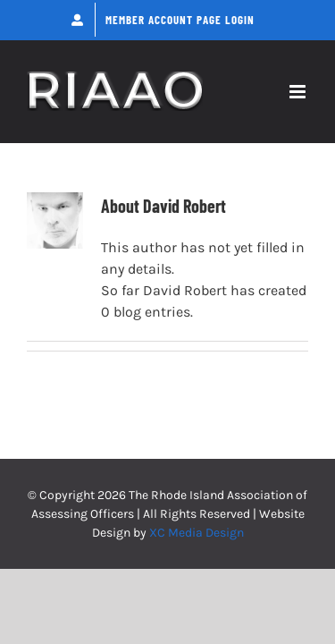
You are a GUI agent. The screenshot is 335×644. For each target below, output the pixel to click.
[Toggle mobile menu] (299, 92)
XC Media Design (197, 533)
